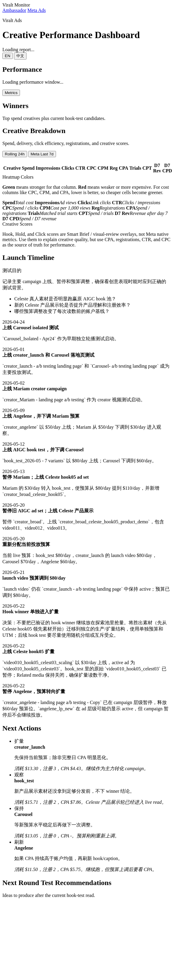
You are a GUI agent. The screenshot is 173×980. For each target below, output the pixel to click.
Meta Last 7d (42, 154)
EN (8, 56)
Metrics (11, 93)
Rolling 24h (15, 154)
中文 (20, 56)
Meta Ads (37, 10)
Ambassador (14, 10)
